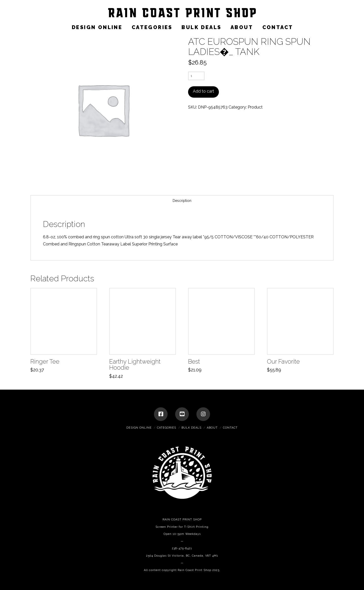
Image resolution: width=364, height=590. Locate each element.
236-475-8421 (182, 548)
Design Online (139, 428)
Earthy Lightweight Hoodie (135, 365)
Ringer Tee (45, 362)
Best (194, 362)
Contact (230, 428)
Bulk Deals (191, 428)
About (212, 428)
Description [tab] (182, 201)
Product (255, 107)
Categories (167, 428)
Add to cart (203, 91)
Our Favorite (283, 362)
